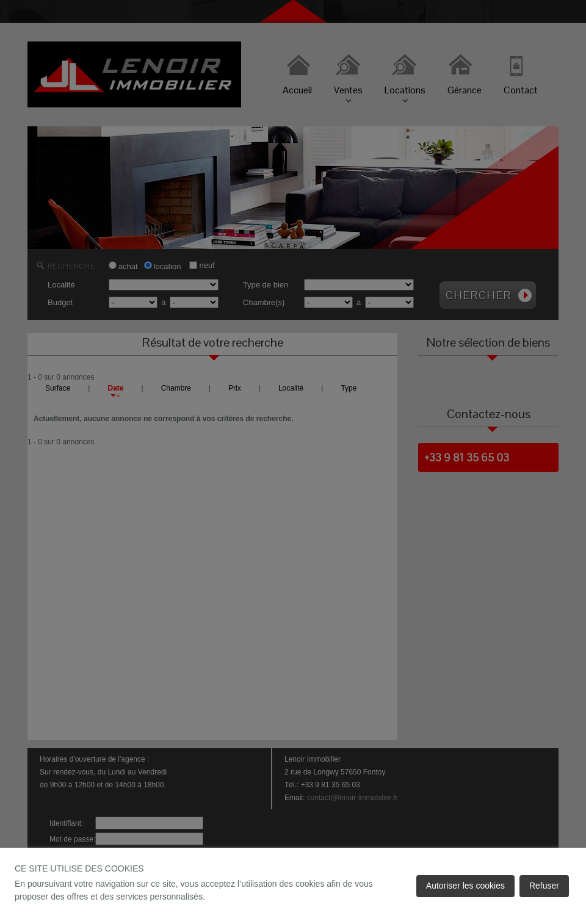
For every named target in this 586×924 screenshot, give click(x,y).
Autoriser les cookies (465, 886)
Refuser (544, 886)
